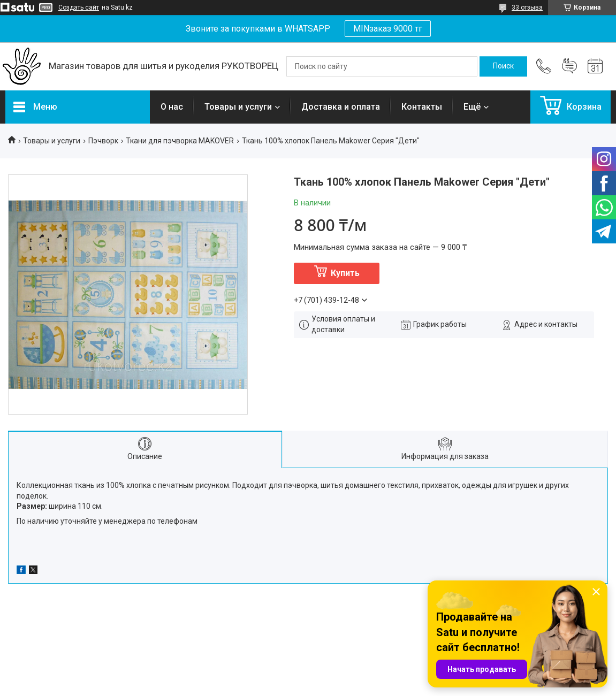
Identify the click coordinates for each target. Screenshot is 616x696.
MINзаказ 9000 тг (388, 29)
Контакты (422, 107)
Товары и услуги (238, 107)
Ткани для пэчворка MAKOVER (180, 141)
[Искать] (503, 66)
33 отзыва (527, 7)
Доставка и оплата (341, 107)
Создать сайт (79, 7)
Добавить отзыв (569, 66)
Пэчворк (103, 141)
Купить (345, 273)
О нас (172, 107)
